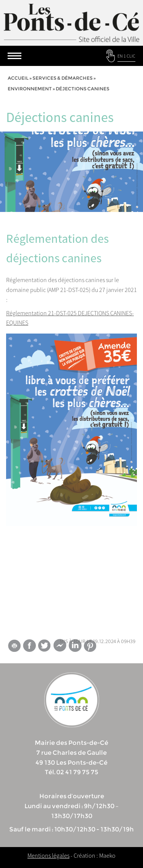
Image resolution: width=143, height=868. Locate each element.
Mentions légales (48, 855)
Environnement (30, 89)
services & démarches (63, 78)
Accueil (18, 78)
